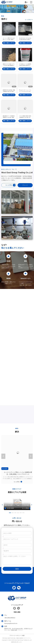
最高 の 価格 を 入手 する (9, 45)
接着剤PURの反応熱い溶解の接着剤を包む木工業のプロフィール (9, 93)
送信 (17, 569)
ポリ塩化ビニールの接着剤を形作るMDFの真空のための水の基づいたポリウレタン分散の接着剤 (25, 67)
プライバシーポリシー (15, 635)
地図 (23, 635)
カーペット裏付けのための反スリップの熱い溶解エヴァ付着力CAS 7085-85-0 (9, 41)
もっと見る (29, 20)
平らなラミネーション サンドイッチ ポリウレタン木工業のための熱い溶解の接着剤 (25, 93)
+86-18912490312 (10, 618)
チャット (25, 185)
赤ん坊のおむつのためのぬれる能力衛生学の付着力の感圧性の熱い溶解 (25, 41)
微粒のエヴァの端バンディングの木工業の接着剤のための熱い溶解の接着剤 (9, 67)
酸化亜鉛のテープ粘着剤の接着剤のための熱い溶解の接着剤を (9, 119)
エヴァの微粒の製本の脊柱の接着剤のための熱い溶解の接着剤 (25, 119)
